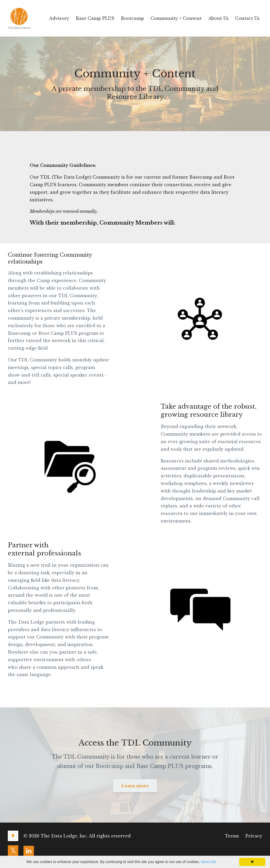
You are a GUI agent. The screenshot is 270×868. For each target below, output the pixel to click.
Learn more (135, 786)
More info (208, 862)
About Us (218, 18)
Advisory (59, 18)
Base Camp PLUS (95, 18)
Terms (232, 836)
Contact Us (247, 18)
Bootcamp (132, 18)
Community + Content (176, 18)
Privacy (254, 836)
